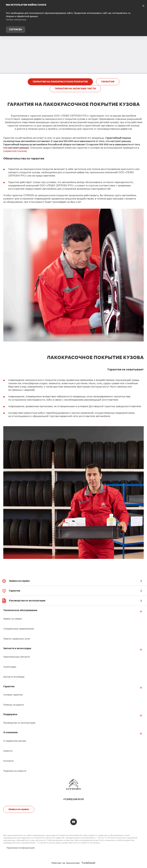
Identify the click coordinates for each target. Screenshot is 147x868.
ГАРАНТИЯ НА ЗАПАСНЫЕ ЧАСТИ (75, 89)
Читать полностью (16, 20)
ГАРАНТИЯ (108, 82)
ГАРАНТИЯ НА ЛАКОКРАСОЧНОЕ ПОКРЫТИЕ (60, 82)
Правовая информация (21, 848)
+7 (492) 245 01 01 (142, 42)
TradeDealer (88, 863)
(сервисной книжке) (15, 151)
